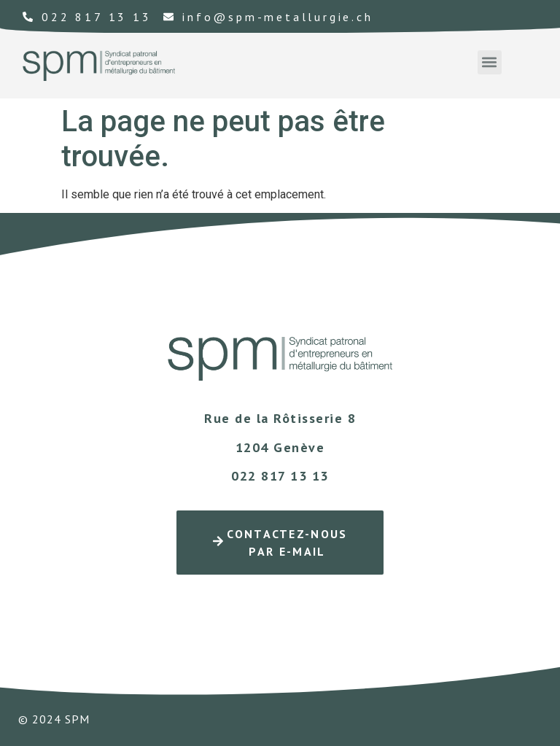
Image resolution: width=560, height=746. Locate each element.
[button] (490, 62)
